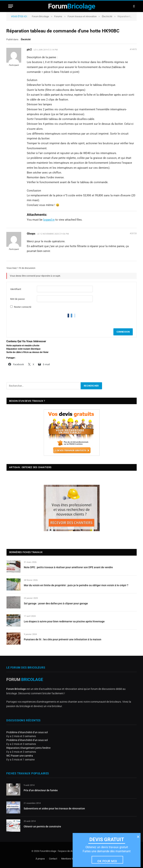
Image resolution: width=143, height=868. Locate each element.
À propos (40, 859)
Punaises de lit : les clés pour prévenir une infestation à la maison (63, 639)
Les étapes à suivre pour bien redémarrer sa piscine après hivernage (64, 621)
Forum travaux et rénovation (82, 16)
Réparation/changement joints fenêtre (28, 748)
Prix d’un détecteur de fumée (41, 790)
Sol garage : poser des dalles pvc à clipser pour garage (56, 603)
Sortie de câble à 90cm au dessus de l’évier (27, 352)
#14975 (133, 49)
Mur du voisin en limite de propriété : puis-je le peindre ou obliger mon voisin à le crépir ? (76, 585)
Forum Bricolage (40, 16)
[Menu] (11, 6)
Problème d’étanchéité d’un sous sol (27, 732)
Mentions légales (70, 859)
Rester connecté (23, 307)
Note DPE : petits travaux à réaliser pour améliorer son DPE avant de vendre (68, 567)
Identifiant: (16, 289)
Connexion (123, 332)
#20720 (133, 233)
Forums (58, 16)
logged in (49, 220)
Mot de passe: (18, 299)
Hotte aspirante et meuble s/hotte (23, 346)
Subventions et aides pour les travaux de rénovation (54, 808)
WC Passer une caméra (20, 756)
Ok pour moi (107, 861)
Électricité (107, 16)
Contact (53, 859)
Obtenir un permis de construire (42, 826)
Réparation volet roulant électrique (23, 349)
